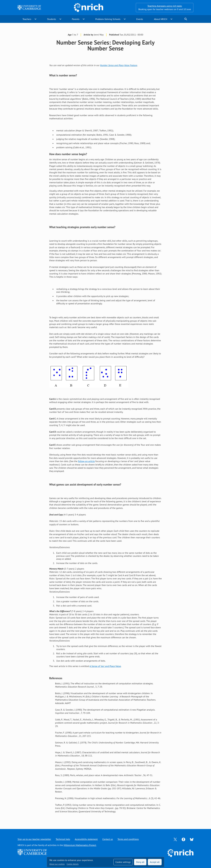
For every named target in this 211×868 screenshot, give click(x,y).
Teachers (27, 19)
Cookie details (73, 864)
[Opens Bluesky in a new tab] (192, 839)
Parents (76, 19)
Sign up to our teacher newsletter (34, 839)
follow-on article (86, 461)
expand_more (35, 19)
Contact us (108, 839)
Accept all (155, 862)
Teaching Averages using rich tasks (165, 6)
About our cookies (57, 864)
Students (52, 19)
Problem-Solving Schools (108, 19)
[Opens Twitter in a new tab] (175, 839)
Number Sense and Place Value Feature (119, 65)
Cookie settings (123, 862)
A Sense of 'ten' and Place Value (105, 666)
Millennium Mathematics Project (80, 845)
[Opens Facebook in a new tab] (183, 839)
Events (140, 19)
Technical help (63, 839)
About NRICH (161, 19)
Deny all (140, 862)
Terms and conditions (128, 839)
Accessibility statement (86, 839)
